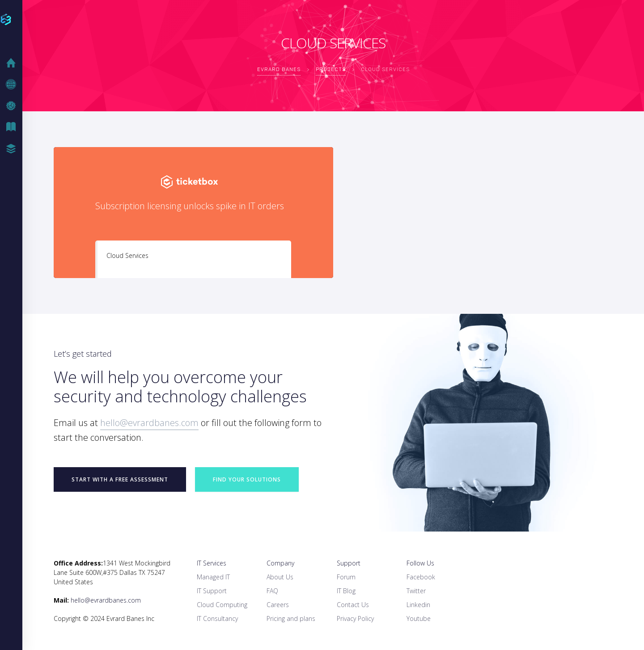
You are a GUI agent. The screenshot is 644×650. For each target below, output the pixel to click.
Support (349, 563)
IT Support (212, 591)
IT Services (212, 563)
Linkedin (418, 605)
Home (13, 63)
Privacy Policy (355, 618)
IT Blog (13, 127)
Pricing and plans (291, 618)
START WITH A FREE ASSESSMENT (120, 479)
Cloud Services (127, 255)
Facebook (421, 577)
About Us (280, 577)
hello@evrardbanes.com (149, 423)
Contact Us (353, 605)
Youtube (419, 618)
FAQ (272, 591)
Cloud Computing (222, 605)
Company (280, 563)
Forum (346, 577)
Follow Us (420, 563)
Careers (278, 605)
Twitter (416, 591)
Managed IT (213, 577)
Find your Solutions (247, 479)
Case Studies (13, 149)
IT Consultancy (217, 618)
